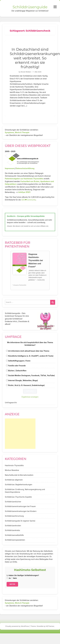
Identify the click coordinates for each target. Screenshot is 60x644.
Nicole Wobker (26, 72)
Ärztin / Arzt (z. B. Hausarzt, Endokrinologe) (26, 385)
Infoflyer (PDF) (24, 192)
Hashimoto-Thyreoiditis (14, 465)
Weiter (12, 584)
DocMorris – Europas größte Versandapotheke (26, 216)
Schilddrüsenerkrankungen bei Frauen (20, 506)
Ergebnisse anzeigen (30, 397)
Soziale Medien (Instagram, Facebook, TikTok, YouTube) (31, 375)
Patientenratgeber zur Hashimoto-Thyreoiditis (24, 179)
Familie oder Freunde (17, 366)
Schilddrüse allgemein (14, 480)
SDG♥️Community (29, 200)
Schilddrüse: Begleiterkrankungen (19, 484)
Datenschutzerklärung (25, 168)
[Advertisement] (20, 434)
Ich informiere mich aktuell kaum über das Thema (29, 351)
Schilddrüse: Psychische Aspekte (18, 497)
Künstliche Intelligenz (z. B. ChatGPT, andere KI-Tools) (31, 356)
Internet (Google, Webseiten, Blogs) (23, 380)
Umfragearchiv (11, 403)
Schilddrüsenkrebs (12, 530)
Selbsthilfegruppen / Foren (19, 361)
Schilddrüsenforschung (14, 516)
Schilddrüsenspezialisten (15, 540)
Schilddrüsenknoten (13, 526)
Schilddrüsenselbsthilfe (14, 535)
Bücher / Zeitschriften (17, 371)
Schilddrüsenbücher (13, 502)
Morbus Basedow (12, 470)
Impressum (10, 168)
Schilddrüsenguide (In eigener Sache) (20, 521)
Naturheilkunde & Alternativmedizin (19, 475)
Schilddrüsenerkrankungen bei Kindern (21, 511)
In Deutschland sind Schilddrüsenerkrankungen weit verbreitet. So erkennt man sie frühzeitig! (35, 58)
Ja (9, 578)
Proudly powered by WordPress (17, 626)
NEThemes (50, 626)
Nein (14, 578)
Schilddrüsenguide (30, 7)
